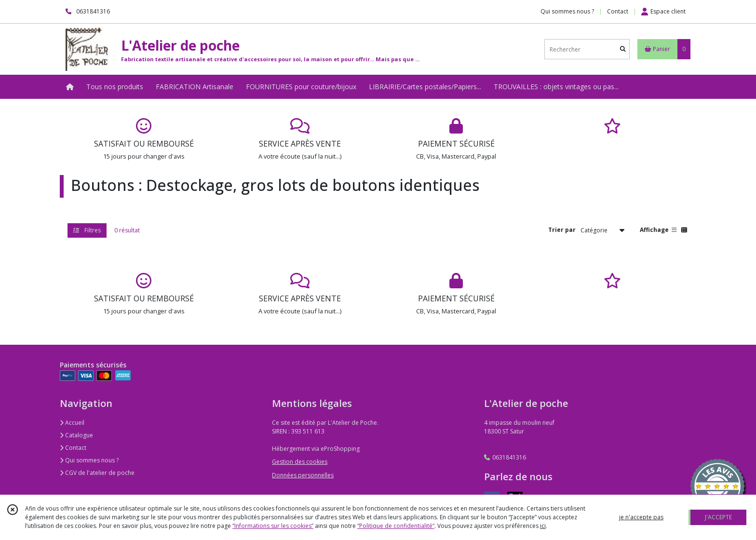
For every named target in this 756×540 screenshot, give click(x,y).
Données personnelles (303, 475)
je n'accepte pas (641, 517)
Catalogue (76, 435)
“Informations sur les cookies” (273, 526)
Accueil (72, 423)
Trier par (562, 230)
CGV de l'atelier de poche (97, 473)
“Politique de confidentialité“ (396, 526)
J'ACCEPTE (718, 517)
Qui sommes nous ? (89, 460)
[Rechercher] (623, 49)
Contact (618, 11)
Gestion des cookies (300, 462)
